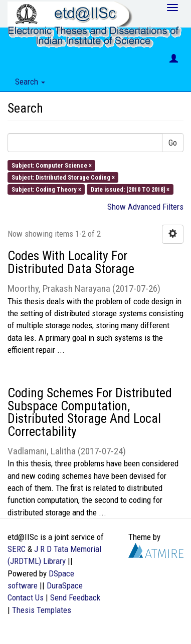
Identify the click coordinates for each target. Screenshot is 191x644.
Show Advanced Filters (145, 207)
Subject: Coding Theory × (46, 189)
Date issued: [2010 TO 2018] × (130, 189)
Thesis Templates (42, 610)
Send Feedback (75, 597)
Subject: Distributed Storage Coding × (63, 177)
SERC (17, 549)
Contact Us (26, 597)
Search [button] (30, 82)
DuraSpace (65, 585)
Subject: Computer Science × (52, 165)
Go (173, 143)
